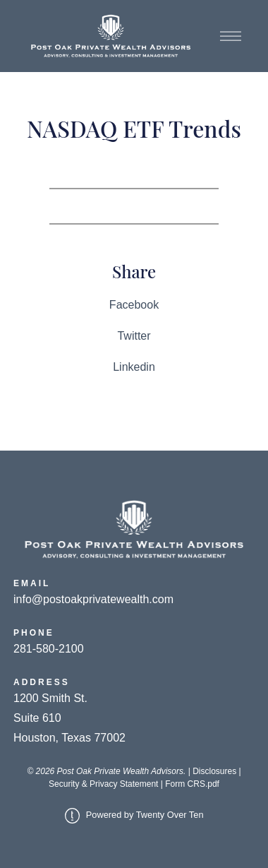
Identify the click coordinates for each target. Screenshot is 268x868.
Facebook (134, 305)
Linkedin (134, 367)
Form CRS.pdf (192, 784)
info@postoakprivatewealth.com (93, 599)
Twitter (134, 336)
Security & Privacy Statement (103, 784)
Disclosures (214, 771)
